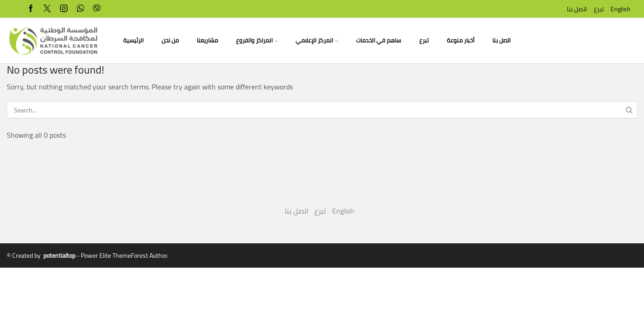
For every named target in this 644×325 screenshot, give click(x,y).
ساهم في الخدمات (379, 40)
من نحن (170, 40)
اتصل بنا (577, 9)
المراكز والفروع (257, 40)
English (621, 9)
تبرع (599, 9)
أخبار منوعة (461, 40)
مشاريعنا (207, 40)
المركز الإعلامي (317, 40)
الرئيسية (133, 40)
